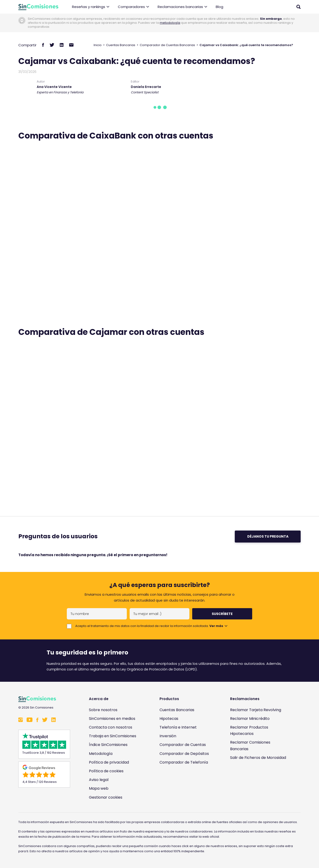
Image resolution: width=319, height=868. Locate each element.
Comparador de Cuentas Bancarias (167, 45)
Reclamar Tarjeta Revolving (256, 710)
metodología (170, 23)
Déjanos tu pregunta (268, 536)
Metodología (101, 754)
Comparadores (134, 7)
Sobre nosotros (103, 710)
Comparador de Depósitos (184, 754)
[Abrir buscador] (299, 7)
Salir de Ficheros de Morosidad (258, 758)
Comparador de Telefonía (184, 762)
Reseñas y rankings (91, 7)
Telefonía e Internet (178, 727)
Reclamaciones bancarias (182, 7)
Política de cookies (106, 771)
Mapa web (99, 788)
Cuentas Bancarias (121, 45)
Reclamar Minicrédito (250, 719)
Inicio (98, 45)
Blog (219, 7)
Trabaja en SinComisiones (113, 736)
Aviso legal (99, 780)
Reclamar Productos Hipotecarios (249, 730)
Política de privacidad (109, 762)
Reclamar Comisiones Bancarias (250, 745)
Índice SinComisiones (108, 745)
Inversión (168, 736)
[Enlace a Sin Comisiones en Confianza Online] (259, 780)
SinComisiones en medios (112, 719)
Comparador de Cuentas (183, 745)
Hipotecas (169, 719)
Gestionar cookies (106, 797)
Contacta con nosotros (111, 727)
